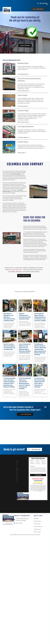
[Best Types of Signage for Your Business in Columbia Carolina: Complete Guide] (10, 306)
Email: (37, 461)
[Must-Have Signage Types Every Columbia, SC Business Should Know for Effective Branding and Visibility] (25, 370)
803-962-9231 (43, 3)
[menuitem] (37, 519)
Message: (32, 466)
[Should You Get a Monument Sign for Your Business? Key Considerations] (10, 336)
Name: (32, 461)
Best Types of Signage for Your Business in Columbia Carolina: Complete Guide (9, 317)
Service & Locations (17, 471)
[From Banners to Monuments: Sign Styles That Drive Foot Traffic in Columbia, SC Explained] (40, 370)
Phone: (43, 461)
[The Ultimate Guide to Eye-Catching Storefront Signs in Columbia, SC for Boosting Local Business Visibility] (10, 370)
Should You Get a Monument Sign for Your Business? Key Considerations (9, 347)
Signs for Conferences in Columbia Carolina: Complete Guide (25, 316)
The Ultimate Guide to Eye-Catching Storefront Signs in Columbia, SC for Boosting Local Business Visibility (9, 383)
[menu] (47, 4)
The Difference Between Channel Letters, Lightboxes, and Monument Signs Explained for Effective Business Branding (40, 349)
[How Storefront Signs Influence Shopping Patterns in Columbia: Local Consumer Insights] (40, 306)
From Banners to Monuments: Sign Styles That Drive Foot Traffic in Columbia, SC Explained (40, 383)
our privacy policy (40, 491)
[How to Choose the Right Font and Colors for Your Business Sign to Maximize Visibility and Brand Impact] (25, 336)
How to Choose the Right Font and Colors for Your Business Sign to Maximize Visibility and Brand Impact (25, 349)
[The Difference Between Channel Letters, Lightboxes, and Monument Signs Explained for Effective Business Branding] (40, 336)
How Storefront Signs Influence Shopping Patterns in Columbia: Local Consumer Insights (40, 317)
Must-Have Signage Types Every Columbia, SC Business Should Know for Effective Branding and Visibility (25, 383)
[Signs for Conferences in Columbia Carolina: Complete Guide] (25, 306)
